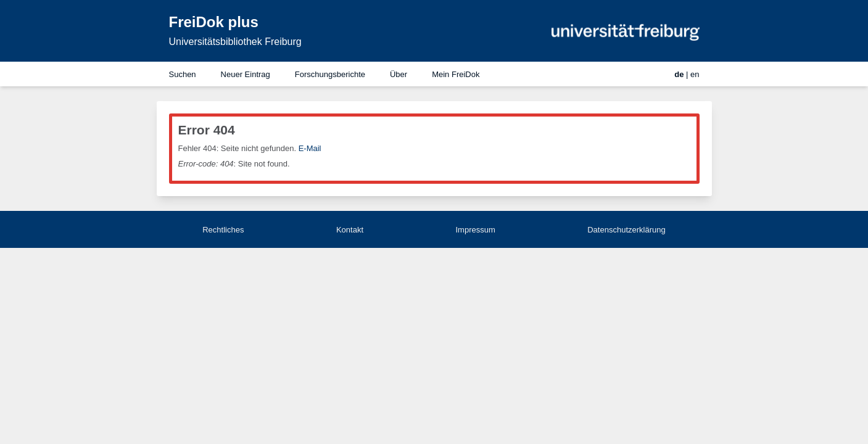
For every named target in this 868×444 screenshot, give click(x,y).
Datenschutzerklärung (626, 230)
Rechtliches (223, 230)
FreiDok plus (214, 22)
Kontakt (350, 230)
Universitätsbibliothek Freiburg (235, 42)
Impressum (475, 230)
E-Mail (310, 148)
